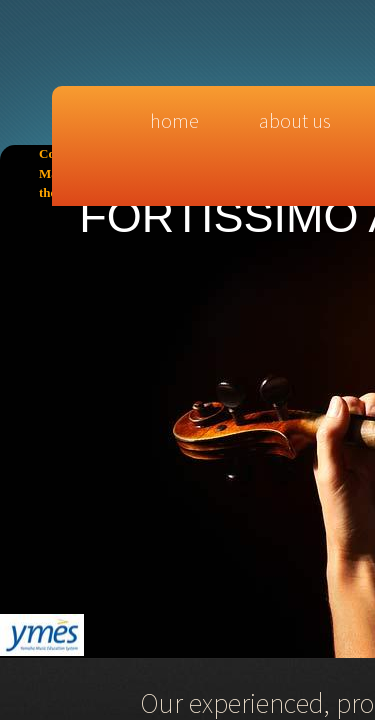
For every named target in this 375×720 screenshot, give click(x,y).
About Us (295, 120)
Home (174, 120)
